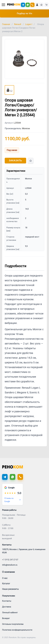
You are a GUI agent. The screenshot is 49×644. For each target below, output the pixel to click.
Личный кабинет (10, 613)
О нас (5, 578)
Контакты (7, 601)
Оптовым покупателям (13, 624)
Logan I (29, 24)
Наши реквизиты (10, 589)
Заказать (15, 161)
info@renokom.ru (10, 565)
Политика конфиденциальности (17, 630)
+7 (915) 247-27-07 (10, 560)
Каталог (6, 584)
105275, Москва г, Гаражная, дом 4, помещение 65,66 (24, 551)
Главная (6, 24)
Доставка (7, 607)
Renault (18, 24)
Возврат (6, 618)
